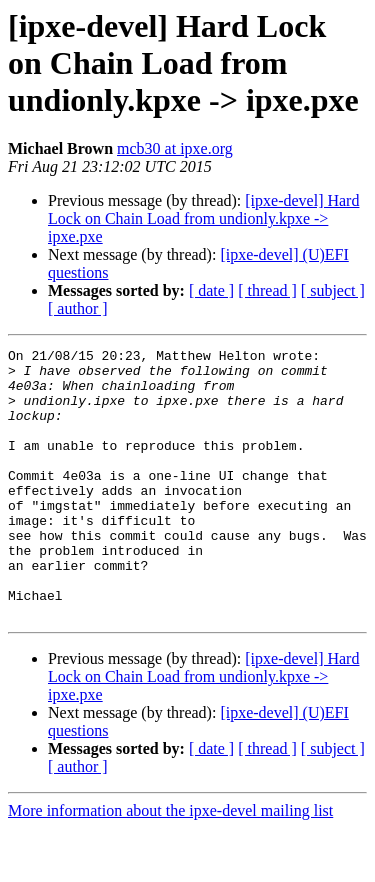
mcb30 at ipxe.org (175, 148)
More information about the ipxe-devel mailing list (170, 864)
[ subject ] (333, 290)
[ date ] (211, 290)
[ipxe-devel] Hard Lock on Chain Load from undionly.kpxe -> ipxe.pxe (203, 218)
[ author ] (78, 308)
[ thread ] (267, 290)
